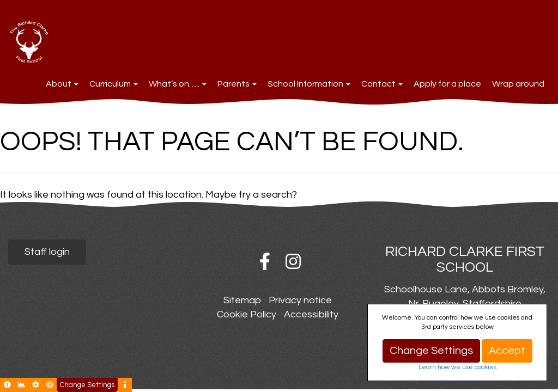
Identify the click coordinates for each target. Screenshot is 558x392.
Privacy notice (300, 300)
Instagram (293, 261)
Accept (507, 351)
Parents (237, 84)
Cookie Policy (247, 314)
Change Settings (431, 351)
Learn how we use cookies (457, 367)
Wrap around (518, 84)
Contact (382, 84)
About (62, 84)
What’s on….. (178, 84)
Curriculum (114, 84)
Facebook (265, 261)
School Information (309, 84)
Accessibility (311, 314)
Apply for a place (447, 84)
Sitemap (242, 300)
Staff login (47, 252)
